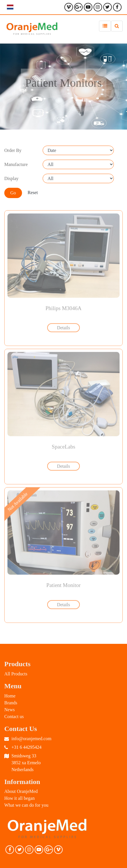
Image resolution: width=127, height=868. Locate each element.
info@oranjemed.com (31, 739)
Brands (11, 703)
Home (10, 696)
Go (13, 193)
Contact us (14, 717)
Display (11, 178)
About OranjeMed (21, 791)
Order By (13, 150)
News (9, 710)
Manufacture (16, 164)
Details (63, 327)
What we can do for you (26, 805)
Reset (33, 192)
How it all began (19, 798)
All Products (16, 674)
